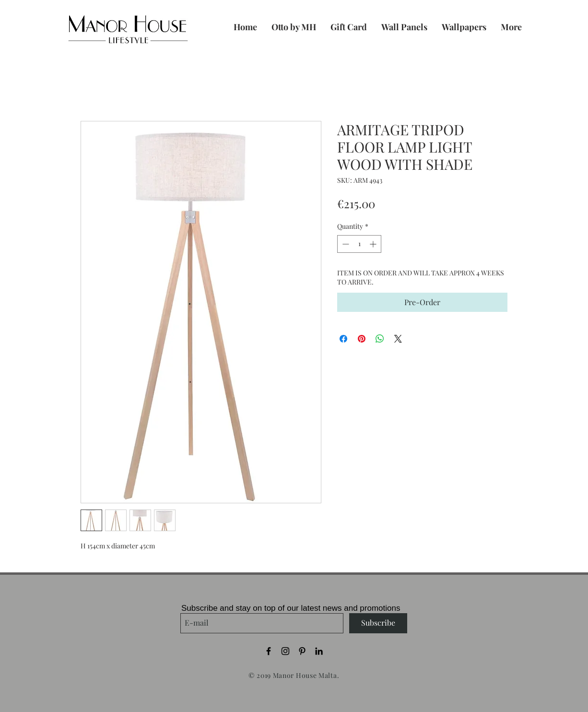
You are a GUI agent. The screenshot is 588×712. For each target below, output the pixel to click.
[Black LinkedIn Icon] (319, 651)
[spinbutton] (359, 244)
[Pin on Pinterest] (362, 339)
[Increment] (374, 244)
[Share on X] (398, 339)
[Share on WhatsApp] (380, 339)
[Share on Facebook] (343, 339)
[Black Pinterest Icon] (302, 651)
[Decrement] (345, 244)
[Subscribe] (378, 623)
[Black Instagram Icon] (285, 651)
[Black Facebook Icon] (269, 651)
